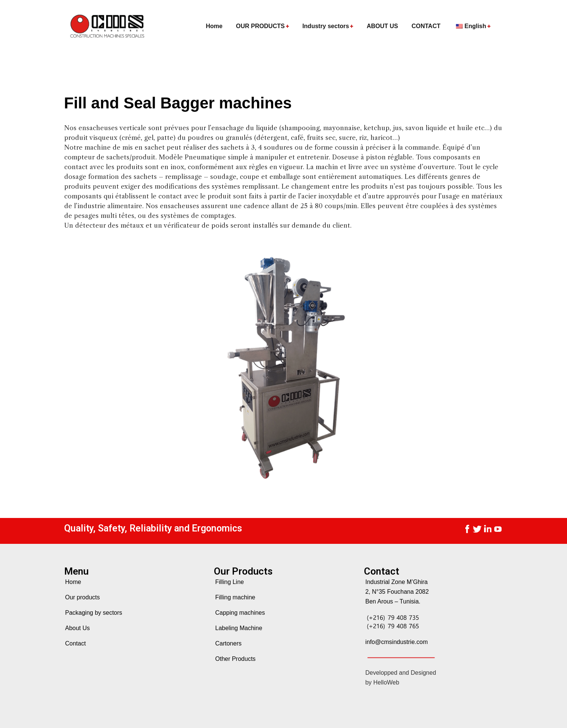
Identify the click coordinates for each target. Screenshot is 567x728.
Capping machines (240, 613)
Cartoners (228, 643)
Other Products (235, 659)
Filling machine (235, 597)
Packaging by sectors (94, 613)
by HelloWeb (382, 682)
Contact (76, 643)
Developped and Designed (401, 673)
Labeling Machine (238, 628)
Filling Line (229, 582)
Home (73, 582)
